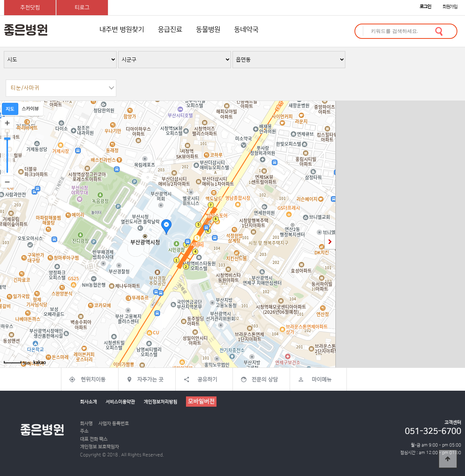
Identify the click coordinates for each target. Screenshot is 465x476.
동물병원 (208, 30)
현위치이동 (93, 380)
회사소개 (88, 402)
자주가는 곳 (150, 380)
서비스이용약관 (120, 402)
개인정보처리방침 (160, 402)
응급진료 (170, 30)
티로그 (82, 8)
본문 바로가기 (0, 0)
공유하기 (207, 380)
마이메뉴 (322, 380)
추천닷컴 (30, 8)
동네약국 (246, 30)
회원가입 (450, 7)
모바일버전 (201, 402)
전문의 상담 (265, 380)
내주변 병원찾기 (122, 30)
